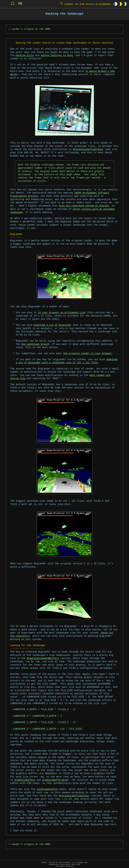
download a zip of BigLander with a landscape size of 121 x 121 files (67, 361)
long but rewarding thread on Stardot (84, 206)
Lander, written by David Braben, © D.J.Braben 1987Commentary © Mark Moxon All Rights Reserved (64, 864)
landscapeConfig (47, 789)
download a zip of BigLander (53, 325)
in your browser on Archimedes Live (62, 313)
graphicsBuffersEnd (55, 780)
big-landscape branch (35, 344)
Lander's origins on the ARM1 (31, 29)
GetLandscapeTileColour (88, 149)
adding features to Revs (57, 56)
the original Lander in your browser (88, 354)
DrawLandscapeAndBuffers (43, 658)
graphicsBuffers (25, 780)
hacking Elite (25, 56)
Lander (85, 4)
